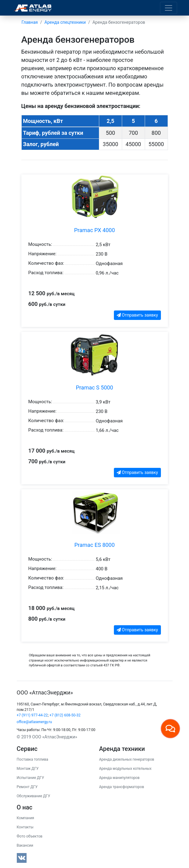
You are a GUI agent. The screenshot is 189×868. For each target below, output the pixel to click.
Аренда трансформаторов (122, 787)
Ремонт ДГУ (27, 787)
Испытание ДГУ (31, 778)
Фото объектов (30, 836)
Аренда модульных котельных (125, 769)
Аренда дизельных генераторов (127, 759)
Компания (25, 818)
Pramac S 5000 (95, 387)
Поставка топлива (33, 759)
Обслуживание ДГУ (34, 796)
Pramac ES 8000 (94, 545)
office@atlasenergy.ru (35, 722)
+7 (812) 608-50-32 (65, 715)
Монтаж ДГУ (28, 769)
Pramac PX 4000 (95, 230)
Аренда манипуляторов (120, 778)
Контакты (25, 827)
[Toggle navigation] (169, 8)
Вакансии (25, 845)
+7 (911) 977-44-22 (32, 715)
